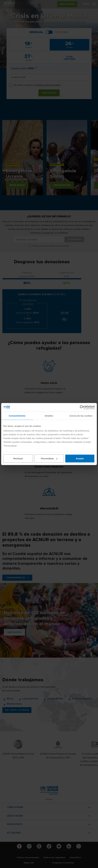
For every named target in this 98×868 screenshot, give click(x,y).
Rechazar (18, 458)
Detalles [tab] (49, 416)
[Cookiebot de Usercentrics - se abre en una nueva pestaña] (82, 407)
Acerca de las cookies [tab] (81, 416)
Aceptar (80, 458)
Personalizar (49, 458)
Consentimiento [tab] (17, 416)
